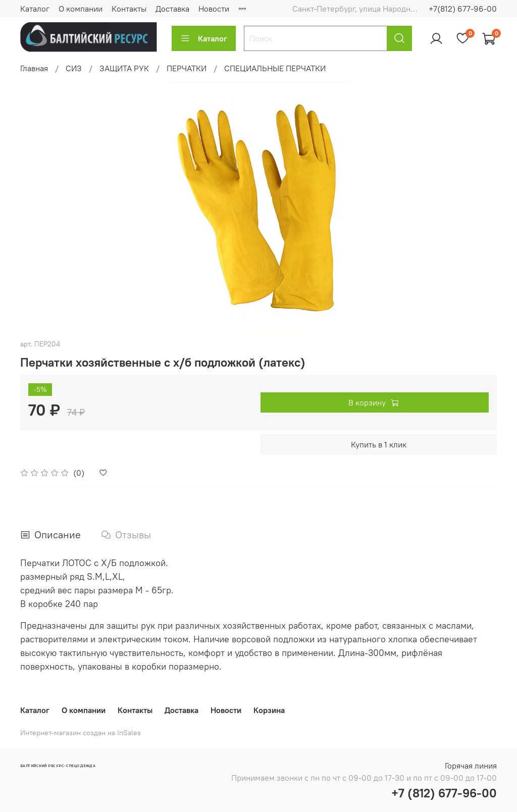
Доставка (172, 9)
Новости (214, 9)
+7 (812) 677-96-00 (444, 793)
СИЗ (74, 68)
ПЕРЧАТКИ (187, 68)
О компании (81, 9)
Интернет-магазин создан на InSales (81, 733)
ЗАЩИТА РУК (124, 68)
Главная (34, 68)
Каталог (35, 9)
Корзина (269, 710)
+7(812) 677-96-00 (463, 9)
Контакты (129, 9)
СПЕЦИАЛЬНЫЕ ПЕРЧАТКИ (275, 68)
